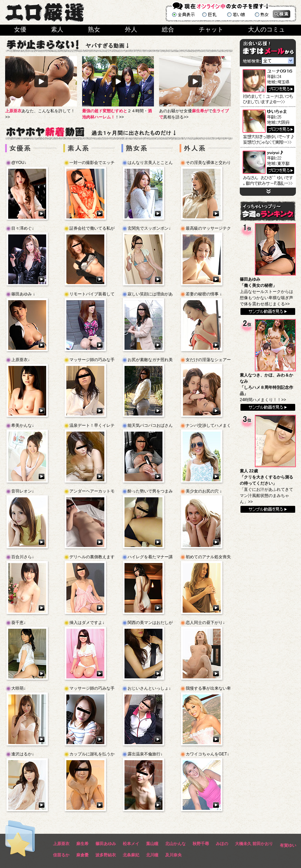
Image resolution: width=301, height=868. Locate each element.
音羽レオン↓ (23, 491)
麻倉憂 (82, 855)
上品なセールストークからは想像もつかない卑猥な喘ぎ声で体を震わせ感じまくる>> (266, 292)
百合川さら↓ (23, 557)
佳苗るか (61, 855)
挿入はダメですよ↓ (87, 623)
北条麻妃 (131, 855)
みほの (222, 844)
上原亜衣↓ (21, 360)
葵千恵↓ (18, 623)
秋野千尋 (201, 844)
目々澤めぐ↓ (23, 228)
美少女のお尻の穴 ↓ (204, 491)
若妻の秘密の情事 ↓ (204, 294)
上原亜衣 (61, 844)
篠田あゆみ (106, 844)
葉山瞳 (152, 844)
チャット (211, 29)
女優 (20, 29)
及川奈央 (173, 855)
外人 (131, 29)
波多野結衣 (106, 855)
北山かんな (175, 844)
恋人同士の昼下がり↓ (205, 623)
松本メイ (131, 844)
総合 (168, 29)
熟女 (94, 29)
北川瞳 (152, 855)
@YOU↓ (19, 163)
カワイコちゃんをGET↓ (207, 754)
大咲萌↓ (18, 688)
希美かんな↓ (23, 425)
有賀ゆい (288, 845)
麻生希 (82, 844)
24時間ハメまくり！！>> (266, 387)
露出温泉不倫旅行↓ (145, 754)
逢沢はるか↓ (23, 754)
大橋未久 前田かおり (254, 844)
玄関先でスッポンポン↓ (149, 228)
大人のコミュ (266, 29)
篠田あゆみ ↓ (23, 294)
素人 (57, 29)
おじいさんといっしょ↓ (149, 688)
